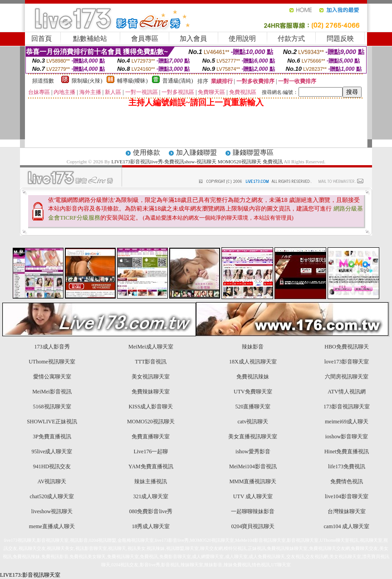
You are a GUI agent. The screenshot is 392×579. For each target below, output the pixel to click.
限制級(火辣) (87, 81)
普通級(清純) (178, 81)
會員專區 (145, 39)
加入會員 (193, 39)
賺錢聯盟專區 (253, 152)
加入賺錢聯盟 (196, 152)
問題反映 (340, 39)
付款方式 (291, 39)
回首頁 (42, 39)
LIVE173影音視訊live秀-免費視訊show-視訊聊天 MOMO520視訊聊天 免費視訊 (197, 162)
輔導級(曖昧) (132, 81)
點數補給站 (90, 39)
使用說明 (242, 39)
